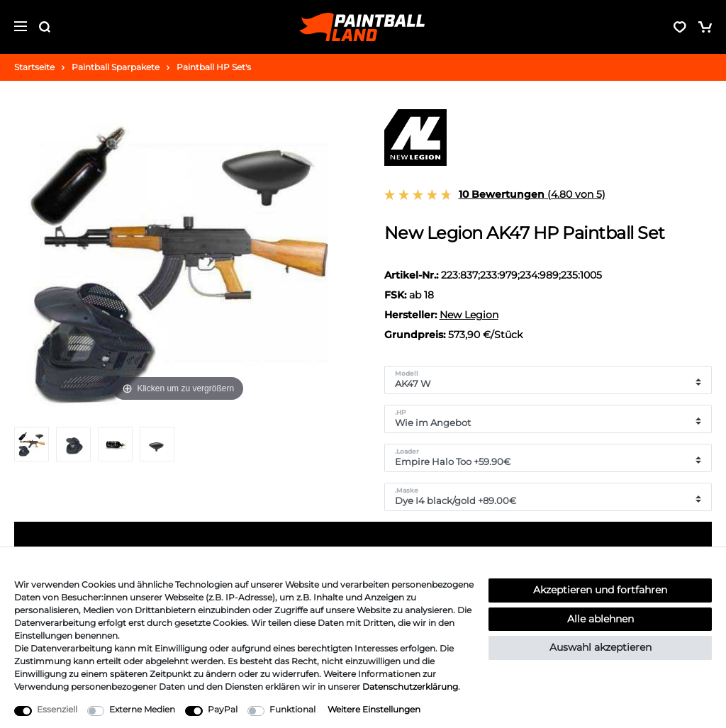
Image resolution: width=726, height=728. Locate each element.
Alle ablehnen (601, 619)
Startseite (34, 67)
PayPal (223, 709)
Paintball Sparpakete (116, 67)
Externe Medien (142, 709)
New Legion (469, 315)
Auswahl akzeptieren (601, 647)
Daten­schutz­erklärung (410, 687)
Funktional (292, 709)
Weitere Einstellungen (374, 709)
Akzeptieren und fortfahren (600, 590)
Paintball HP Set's (214, 67)
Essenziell (57, 709)
